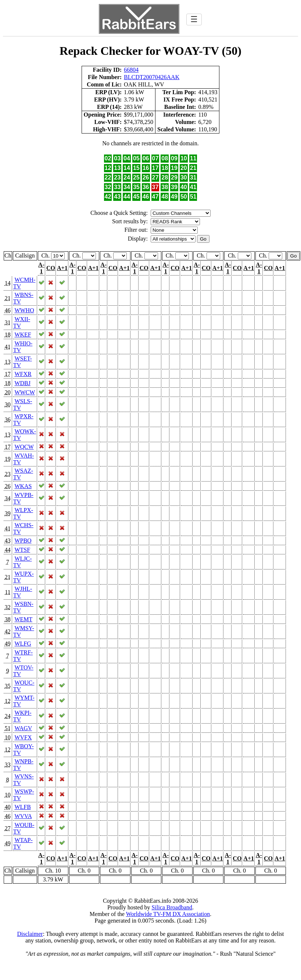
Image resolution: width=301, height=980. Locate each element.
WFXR (23, 374)
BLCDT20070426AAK (152, 77)
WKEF (23, 335)
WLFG (23, 644)
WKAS (23, 486)
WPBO (23, 541)
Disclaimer (30, 934)
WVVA (23, 816)
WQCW (24, 447)
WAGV (23, 728)
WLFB (22, 807)
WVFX (23, 737)
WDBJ (22, 383)
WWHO (24, 310)
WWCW (25, 392)
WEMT (23, 619)
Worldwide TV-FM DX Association (168, 914)
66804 (131, 70)
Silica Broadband (172, 907)
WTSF (22, 550)
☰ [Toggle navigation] (194, 19)
